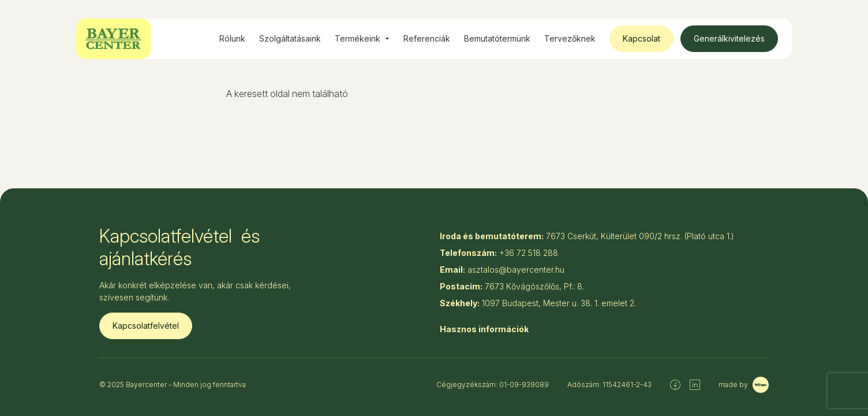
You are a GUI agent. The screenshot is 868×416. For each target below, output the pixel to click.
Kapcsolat (641, 38)
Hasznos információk (484, 329)
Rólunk (232, 38)
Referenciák (427, 38)
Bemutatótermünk (497, 38)
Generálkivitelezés (729, 38)
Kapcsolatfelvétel (146, 326)
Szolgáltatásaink (290, 38)
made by (744, 385)
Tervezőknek (570, 38)
